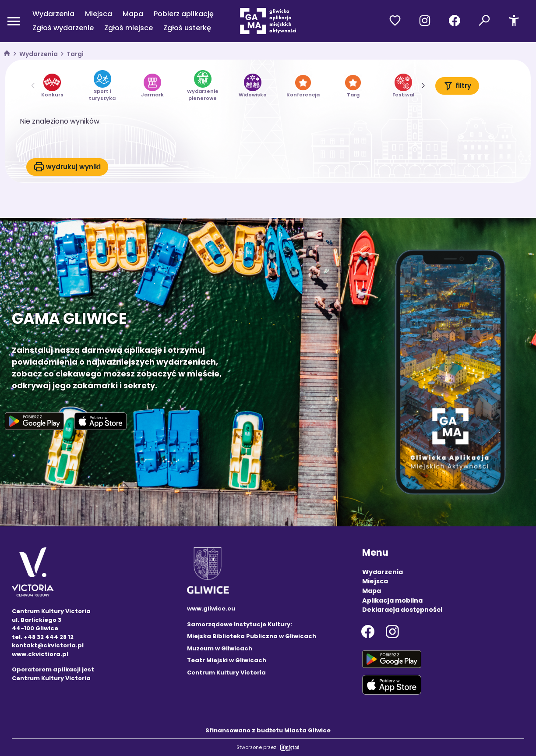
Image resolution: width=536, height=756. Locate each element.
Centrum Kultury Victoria (226, 673)
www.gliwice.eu (211, 609)
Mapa (133, 14)
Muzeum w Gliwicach (220, 648)
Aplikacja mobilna (392, 600)
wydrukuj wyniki (67, 167)
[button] (423, 86)
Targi (75, 54)
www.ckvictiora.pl (40, 654)
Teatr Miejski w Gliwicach (227, 660)
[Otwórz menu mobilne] (14, 21)
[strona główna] (7, 54)
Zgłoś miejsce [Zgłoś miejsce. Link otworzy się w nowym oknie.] (129, 28)
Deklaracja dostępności (402, 610)
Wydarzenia (53, 14)
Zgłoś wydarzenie (63, 28)
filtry (457, 86)
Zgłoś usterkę (187, 28)
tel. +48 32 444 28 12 (43, 637)
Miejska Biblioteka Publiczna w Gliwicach (252, 636)
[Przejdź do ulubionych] (395, 21)
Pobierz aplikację (184, 14)
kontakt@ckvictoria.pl (48, 645)
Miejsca (99, 14)
